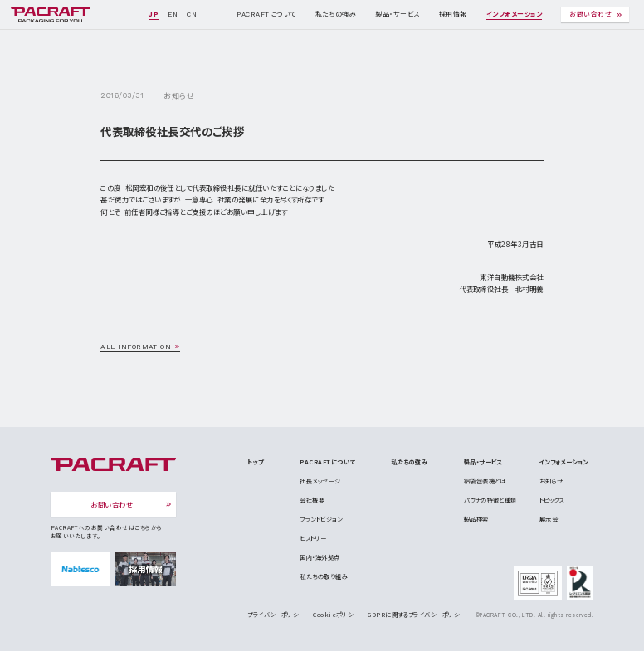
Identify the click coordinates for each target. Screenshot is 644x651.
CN (192, 15)
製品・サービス (397, 15)
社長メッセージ (320, 481)
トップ (255, 462)
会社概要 (312, 500)
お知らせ (179, 96)
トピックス (552, 500)
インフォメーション (514, 15)
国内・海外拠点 (320, 557)
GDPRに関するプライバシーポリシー (417, 615)
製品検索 (476, 519)
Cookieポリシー (336, 615)
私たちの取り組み (324, 576)
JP (154, 15)
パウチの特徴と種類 (490, 500)
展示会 (549, 519)
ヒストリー (313, 538)
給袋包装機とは (485, 481)
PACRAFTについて (266, 15)
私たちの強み (336, 15)
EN (173, 15)
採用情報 (453, 15)
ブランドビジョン (321, 519)
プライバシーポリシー (276, 615)
